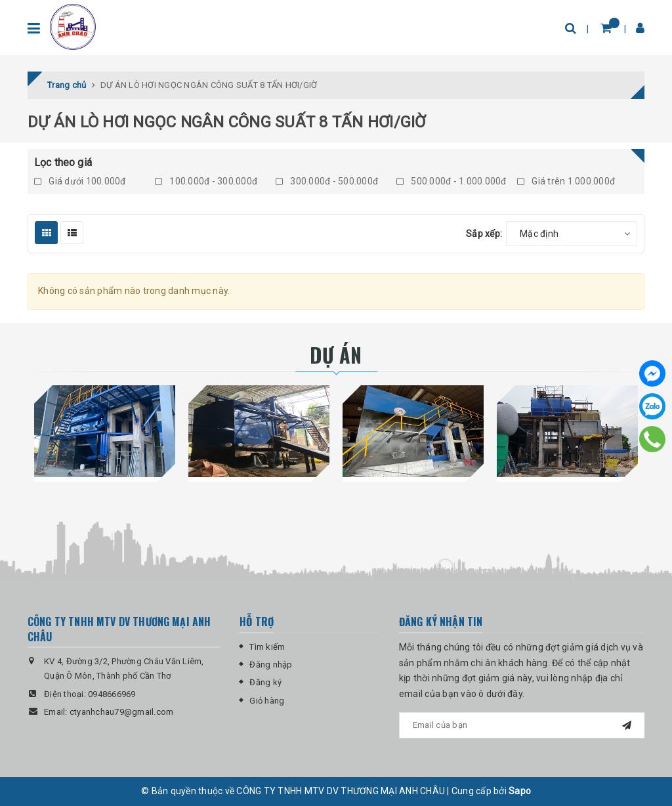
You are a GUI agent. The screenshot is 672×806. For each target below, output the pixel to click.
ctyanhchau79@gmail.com (122, 712)
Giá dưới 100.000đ (80, 181)
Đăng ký (265, 682)
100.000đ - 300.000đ (206, 181)
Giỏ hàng (267, 701)
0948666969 (112, 694)
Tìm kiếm (267, 647)
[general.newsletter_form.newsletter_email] (522, 725)
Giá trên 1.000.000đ (566, 181)
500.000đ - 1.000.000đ (451, 181)
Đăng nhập (271, 665)
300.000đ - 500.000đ (327, 181)
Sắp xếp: (484, 234)
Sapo (520, 791)
